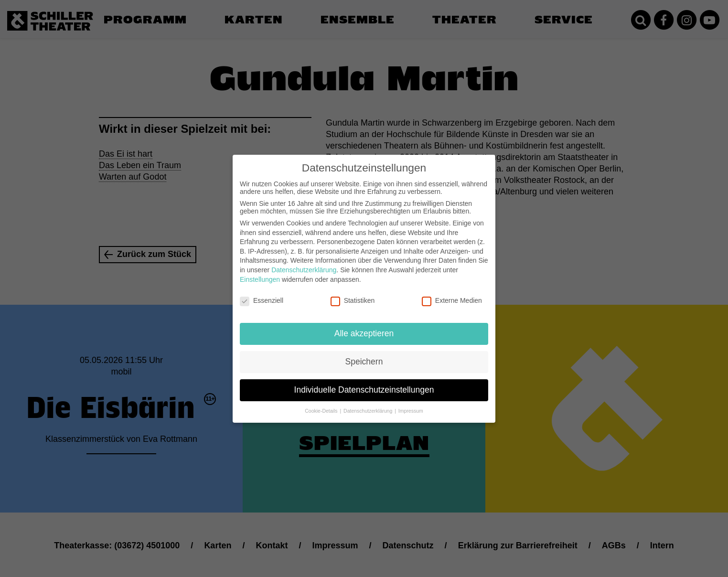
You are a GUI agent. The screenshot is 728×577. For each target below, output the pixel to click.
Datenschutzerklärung (304, 265)
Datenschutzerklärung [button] (369, 405)
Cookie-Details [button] (322, 405)
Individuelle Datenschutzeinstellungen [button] (364, 385)
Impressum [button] (411, 405)
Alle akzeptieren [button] (364, 328)
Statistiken (353, 295)
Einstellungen (260, 274)
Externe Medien (452, 295)
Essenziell (262, 295)
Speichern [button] (364, 356)
